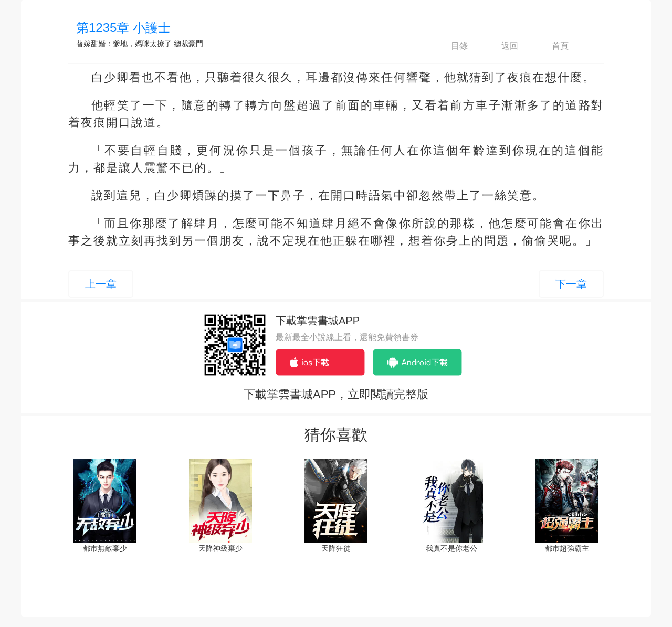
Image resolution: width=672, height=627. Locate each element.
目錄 (450, 46)
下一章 (571, 284)
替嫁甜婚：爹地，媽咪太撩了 (124, 44)
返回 (501, 46)
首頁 (551, 46)
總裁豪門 (188, 44)
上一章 (101, 284)
